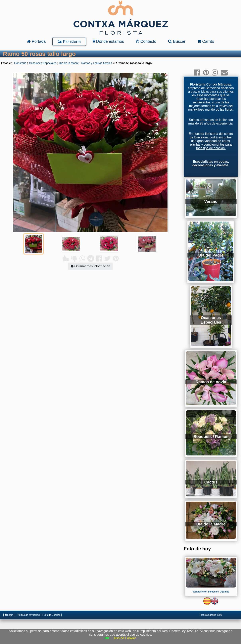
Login (9, 615)
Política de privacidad (28, 615)
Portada (36, 41)
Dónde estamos (108, 41)
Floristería (69, 42)
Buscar (177, 41)
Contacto (146, 41)
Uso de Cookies (52, 615)
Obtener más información (90, 266)
